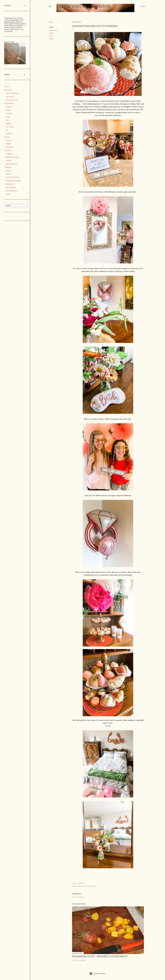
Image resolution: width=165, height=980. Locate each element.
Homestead (9, 103)
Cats (7, 120)
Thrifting (9, 134)
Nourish (7, 137)
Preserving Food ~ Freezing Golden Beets (100, 956)
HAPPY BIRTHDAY (13, 177)
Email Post (80, 883)
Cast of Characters (12, 93)
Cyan (51, 36)
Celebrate (8, 167)
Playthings (10, 147)
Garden (8, 110)
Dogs (8, 117)
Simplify (9, 144)
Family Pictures (11, 164)
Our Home (10, 97)
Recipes (9, 140)
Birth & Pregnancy (12, 157)
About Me (8, 90)
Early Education (11, 191)
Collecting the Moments (83, 6)
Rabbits (8, 124)
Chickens (9, 113)
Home (7, 87)
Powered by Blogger (97, 973)
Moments (8, 150)
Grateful (9, 161)
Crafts (51, 33)
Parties (52, 39)
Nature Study (11, 187)
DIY (7, 130)
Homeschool (9, 184)
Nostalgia (9, 154)
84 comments (81, 960)
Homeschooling (12, 100)
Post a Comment (78, 897)
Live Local (9, 127)
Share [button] (51, 22)
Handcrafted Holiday (13, 181)
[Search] (143, 6)
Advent (8, 174)
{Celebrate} (53, 30)
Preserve (9, 107)
